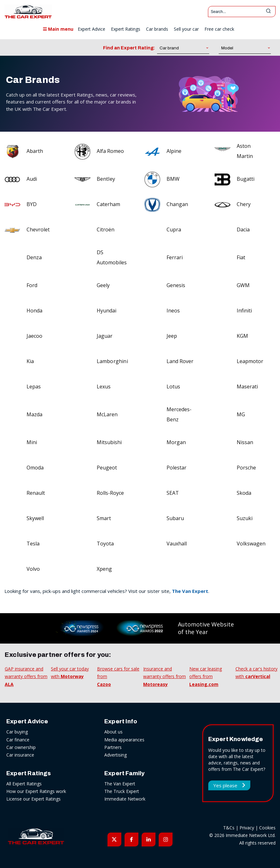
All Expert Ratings (24, 784)
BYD (32, 204)
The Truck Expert (122, 791)
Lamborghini (112, 361)
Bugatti (246, 179)
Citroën (106, 230)
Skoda (244, 493)
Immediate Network (125, 799)
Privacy (247, 828)
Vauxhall (177, 544)
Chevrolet (38, 230)
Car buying (17, 732)
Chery (244, 204)
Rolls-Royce (110, 493)
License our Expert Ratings (33, 799)
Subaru (175, 518)
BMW (173, 179)
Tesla (33, 544)
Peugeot (107, 468)
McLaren (107, 414)
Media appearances (124, 740)
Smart (104, 518)
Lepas (34, 387)
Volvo (33, 569)
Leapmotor (250, 361)
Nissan (245, 442)
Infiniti (244, 311)
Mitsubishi (109, 442)
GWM (243, 285)
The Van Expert (190, 591)
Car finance (18, 740)
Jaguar (105, 336)
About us (113, 732)
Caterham (108, 204)
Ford (32, 285)
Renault (36, 493)
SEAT (173, 493)
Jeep (172, 336)
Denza (34, 257)
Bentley (106, 179)
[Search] (268, 12)
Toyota (105, 544)
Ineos (173, 311)
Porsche (246, 468)
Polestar (177, 468)
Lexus (104, 387)
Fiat (241, 257)
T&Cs (229, 828)
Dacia (243, 230)
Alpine (174, 151)
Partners (113, 747)
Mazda (34, 414)
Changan (177, 204)
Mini (32, 442)
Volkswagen (251, 544)
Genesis (176, 285)
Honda (34, 311)
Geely (103, 285)
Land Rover (180, 361)
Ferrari (175, 257)
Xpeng (104, 569)
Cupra (174, 230)
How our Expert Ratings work (36, 791)
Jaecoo (34, 336)
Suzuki (245, 518)
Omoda (35, 468)
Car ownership (21, 747)
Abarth (35, 151)
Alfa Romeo (110, 151)
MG (241, 414)
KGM (242, 336)
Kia (30, 361)
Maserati (247, 387)
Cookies (267, 828)
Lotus (173, 387)
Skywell (35, 518)
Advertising (116, 755)
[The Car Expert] (28, 12)
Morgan (176, 442)
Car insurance (20, 755)
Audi (32, 179)
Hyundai (107, 311)
